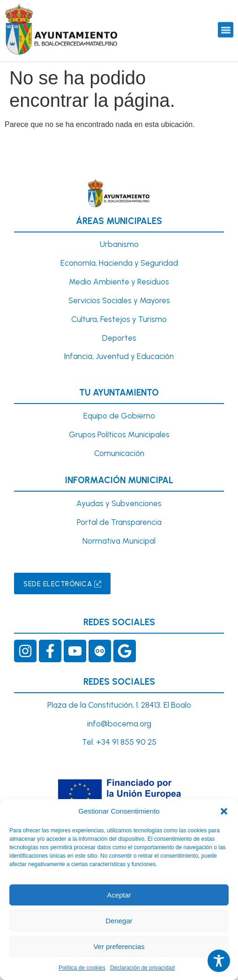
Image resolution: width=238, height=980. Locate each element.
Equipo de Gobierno (119, 416)
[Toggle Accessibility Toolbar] (219, 961)
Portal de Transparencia (119, 522)
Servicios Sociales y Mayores (119, 300)
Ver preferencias (119, 946)
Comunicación (119, 453)
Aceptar (119, 895)
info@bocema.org (119, 724)
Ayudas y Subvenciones (119, 503)
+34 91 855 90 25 (126, 742)
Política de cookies (82, 968)
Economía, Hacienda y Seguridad (119, 263)
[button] (224, 811)
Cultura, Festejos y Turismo (119, 319)
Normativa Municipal (119, 541)
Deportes (119, 338)
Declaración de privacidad (142, 968)
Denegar (119, 921)
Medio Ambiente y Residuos (119, 282)
